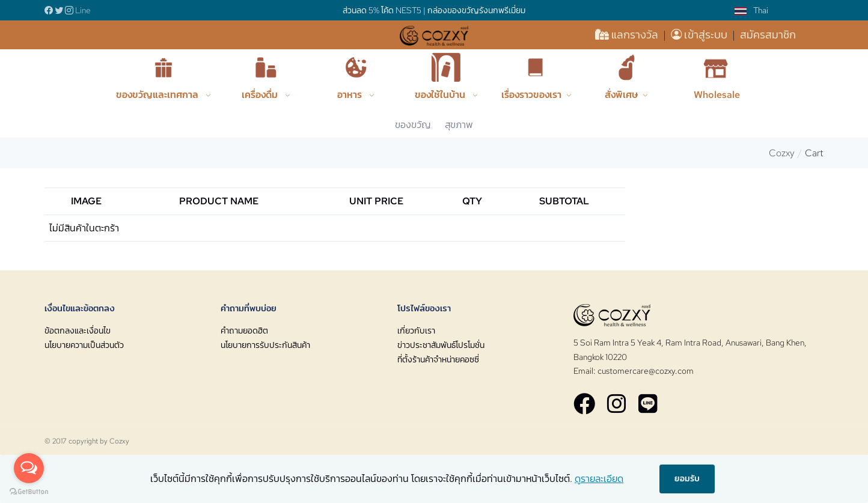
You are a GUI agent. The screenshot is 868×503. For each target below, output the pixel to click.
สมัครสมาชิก (768, 35)
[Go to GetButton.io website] (29, 491)
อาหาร (351, 95)
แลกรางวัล (628, 35)
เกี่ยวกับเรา (416, 331)
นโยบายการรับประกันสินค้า (265, 345)
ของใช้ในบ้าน (441, 95)
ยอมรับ (687, 478)
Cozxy (782, 153)
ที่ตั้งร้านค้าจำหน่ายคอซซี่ (438, 359)
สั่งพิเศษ (621, 95)
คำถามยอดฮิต (244, 331)
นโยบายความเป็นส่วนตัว (84, 345)
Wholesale (717, 95)
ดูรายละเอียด (599, 479)
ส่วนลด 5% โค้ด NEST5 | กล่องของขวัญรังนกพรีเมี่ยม (434, 10)
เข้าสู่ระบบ (700, 35)
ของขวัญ (413, 125)
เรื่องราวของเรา (531, 95)
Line (83, 10)
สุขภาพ (459, 125)
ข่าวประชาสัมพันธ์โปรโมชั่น (441, 345)
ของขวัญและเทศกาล (158, 95)
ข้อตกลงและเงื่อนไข (78, 331)
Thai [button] (751, 10)
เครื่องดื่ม (261, 95)
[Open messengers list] (29, 468)
